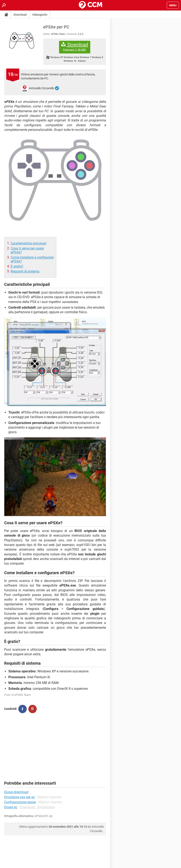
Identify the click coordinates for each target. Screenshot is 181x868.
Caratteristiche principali (28, 243)
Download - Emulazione (37, 807)
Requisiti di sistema (25, 271)
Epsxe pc (11, 807)
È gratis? (17, 266)
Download (20, 15)
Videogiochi (40, 15)
